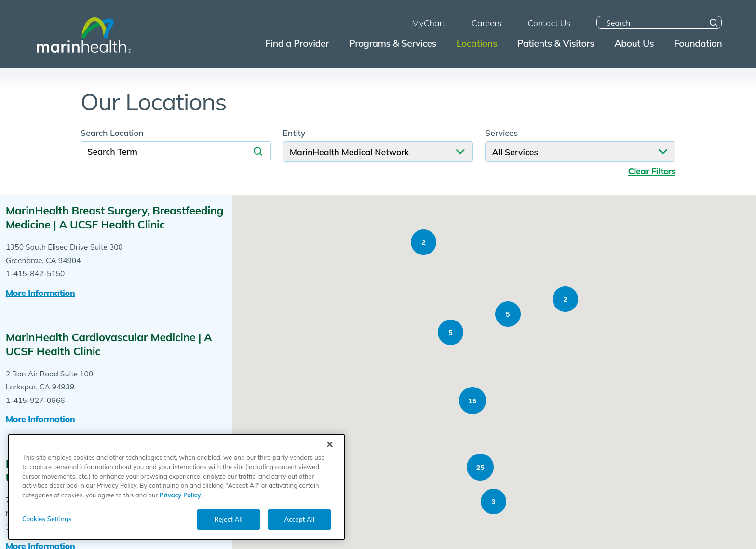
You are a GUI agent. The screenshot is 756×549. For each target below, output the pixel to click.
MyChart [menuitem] (429, 23)
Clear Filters (652, 171)
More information (40, 293)
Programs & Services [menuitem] (393, 43)
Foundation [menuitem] (698, 43)
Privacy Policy (180, 509)
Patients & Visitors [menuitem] (556, 43)
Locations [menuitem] (477, 43)
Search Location (112, 133)
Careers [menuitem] (486, 23)
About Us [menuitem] (634, 43)
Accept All (300, 533)
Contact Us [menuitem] (549, 23)
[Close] (330, 458)
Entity (294, 133)
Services (501, 133)
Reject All (229, 533)
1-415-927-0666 (35, 400)
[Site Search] (714, 22)
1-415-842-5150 (35, 273)
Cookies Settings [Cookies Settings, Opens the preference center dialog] (47, 533)
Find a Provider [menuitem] (297, 43)
